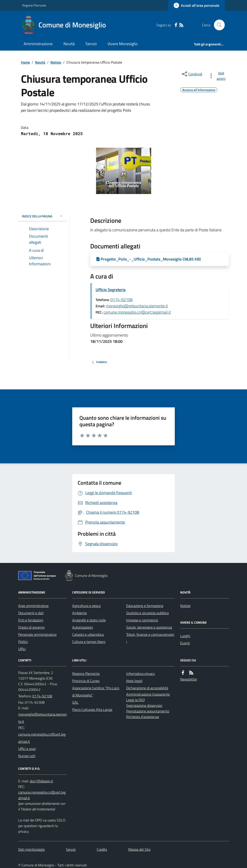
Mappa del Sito (139, 849)
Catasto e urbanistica (88, 634)
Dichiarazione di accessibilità (147, 688)
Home (25, 62)
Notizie (56, 62)
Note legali (134, 681)
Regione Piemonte (34, 5)
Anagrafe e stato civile (89, 620)
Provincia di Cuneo (86, 681)
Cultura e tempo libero (89, 642)
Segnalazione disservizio (144, 705)
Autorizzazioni (83, 627)
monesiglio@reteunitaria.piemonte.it (137, 306)
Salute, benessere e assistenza (149, 627)
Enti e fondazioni (31, 620)
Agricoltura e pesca (86, 606)
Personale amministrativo (37, 634)
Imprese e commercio (142, 620)
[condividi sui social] (192, 74)
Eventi (185, 643)
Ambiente (80, 613)
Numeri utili (27, 756)
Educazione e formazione (145, 606)
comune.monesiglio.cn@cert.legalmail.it (137, 312)
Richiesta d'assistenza (143, 717)
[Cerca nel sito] (218, 25)
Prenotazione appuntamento (148, 711)
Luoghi (185, 636)
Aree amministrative (33, 606)
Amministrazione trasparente (148, 694)
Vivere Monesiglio (123, 44)
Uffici (22, 649)
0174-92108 (121, 300)
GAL (75, 702)
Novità (69, 44)
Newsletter (189, 679)
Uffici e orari (27, 749)
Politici (23, 642)
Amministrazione (38, 44)
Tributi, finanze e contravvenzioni (150, 638)
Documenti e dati (31, 613)
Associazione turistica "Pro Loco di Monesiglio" (96, 692)
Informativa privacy (141, 674)
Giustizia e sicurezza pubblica (147, 613)
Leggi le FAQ (136, 700)
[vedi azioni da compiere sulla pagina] (218, 76)
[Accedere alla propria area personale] (196, 5)
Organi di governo (31, 627)
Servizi (91, 44)
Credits (102, 849)
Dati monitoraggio (31, 849)
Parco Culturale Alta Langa (92, 710)
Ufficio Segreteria (111, 290)
